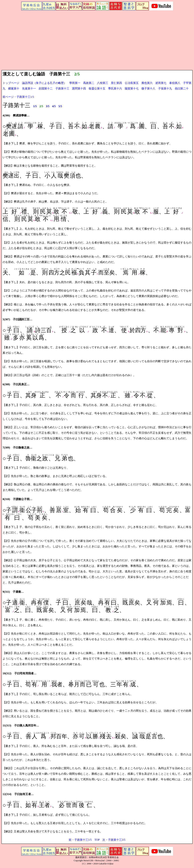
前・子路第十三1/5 (80, 840)
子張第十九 (165, 89)
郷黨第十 (14, 89)
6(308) (6, 384)
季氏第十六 (115, 89)
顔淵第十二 (46, 89)
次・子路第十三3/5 (114, 840)
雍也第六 (147, 83)
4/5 (54, 106)
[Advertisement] (97, 44)
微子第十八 (148, 89)
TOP (97, 840)
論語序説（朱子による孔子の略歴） (44, 83)
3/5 (48, 106)
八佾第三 (103, 83)
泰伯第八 (175, 83)
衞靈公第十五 (97, 89)
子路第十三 (62, 89)
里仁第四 (116, 83)
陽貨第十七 (132, 89)
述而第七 (161, 83)
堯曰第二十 (182, 89)
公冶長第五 (132, 83)
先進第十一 (29, 89)
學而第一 (73, 83)
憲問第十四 (79, 89)
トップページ (11, 83)
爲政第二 (89, 83)
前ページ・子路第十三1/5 (18, 97)
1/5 (35, 106)
